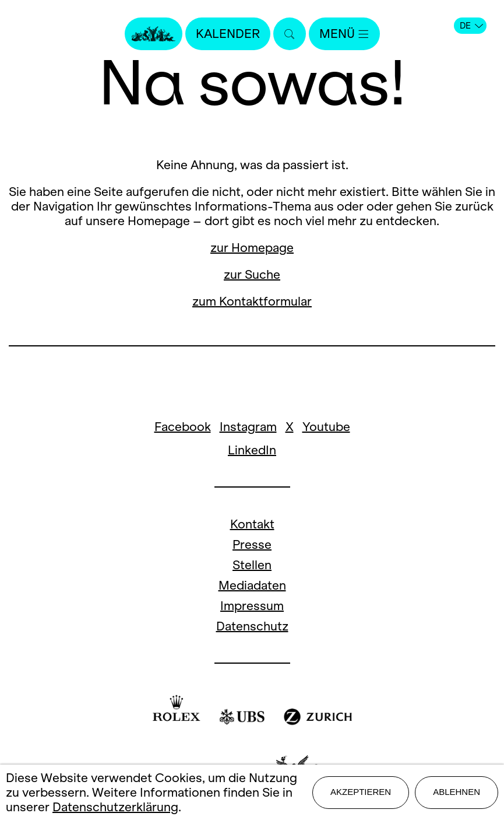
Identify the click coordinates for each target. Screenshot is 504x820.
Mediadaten (252, 585)
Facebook (183, 427)
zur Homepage (252, 248)
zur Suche (252, 274)
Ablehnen (457, 792)
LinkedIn (252, 450)
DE (471, 26)
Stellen (252, 565)
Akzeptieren (361, 792)
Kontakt (252, 524)
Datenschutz (252, 626)
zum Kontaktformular (252, 301)
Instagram (248, 427)
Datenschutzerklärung (115, 807)
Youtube (326, 427)
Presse (252, 544)
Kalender (228, 34)
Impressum (252, 606)
